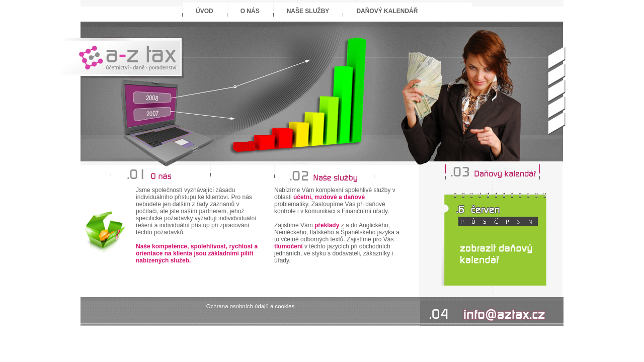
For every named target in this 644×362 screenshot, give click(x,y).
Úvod (205, 11)
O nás (250, 11)
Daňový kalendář (387, 11)
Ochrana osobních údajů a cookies (250, 306)
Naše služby (308, 11)
